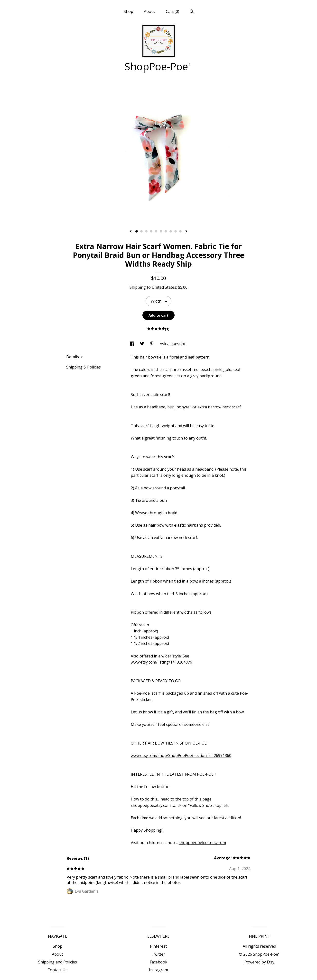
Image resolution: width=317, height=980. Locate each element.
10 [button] (180, 231)
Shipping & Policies (84, 367)
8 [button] (171, 231)
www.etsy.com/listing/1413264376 (161, 662)
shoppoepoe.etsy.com (151, 805)
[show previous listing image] (131, 232)
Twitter (158, 954)
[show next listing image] (186, 232)
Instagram (158, 970)
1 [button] (137, 231)
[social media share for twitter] (143, 344)
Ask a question (173, 344)
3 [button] (146, 231)
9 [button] (176, 231)
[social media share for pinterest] (152, 344)
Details (75, 357)
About (149, 11)
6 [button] (161, 231)
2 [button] (141, 231)
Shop (128, 11)
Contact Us (57, 970)
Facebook (158, 962)
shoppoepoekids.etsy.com (202, 843)
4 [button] (151, 231)
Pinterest (158, 946)
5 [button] (156, 231)
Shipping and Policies (58, 962)
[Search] (192, 12)
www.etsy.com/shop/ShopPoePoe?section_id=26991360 (181, 755)
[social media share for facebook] (133, 344)
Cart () (172, 11)
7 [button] (166, 231)
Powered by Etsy (259, 962)
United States (164, 287)
